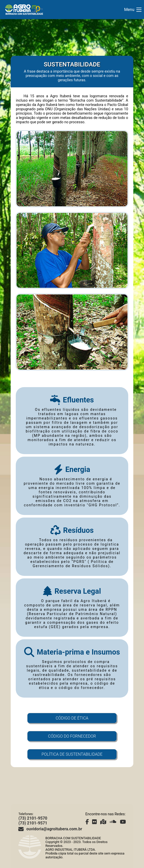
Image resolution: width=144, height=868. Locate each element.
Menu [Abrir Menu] (133, 10)
